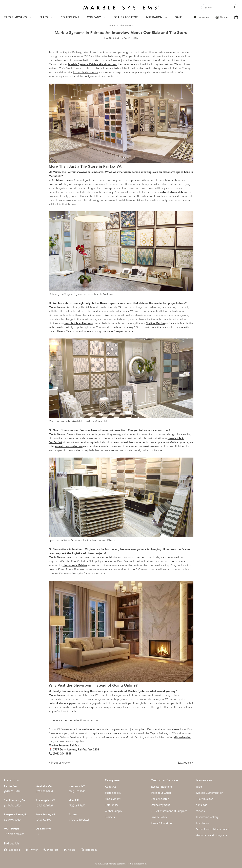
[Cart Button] (236, 17)
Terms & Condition (162, 823)
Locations (201, 17)
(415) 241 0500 (12, 806)
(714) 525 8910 (44, 791)
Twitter (32, 850)
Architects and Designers (212, 835)
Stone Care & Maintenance (213, 829)
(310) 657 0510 (44, 806)
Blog (199, 787)
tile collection (183, 737)
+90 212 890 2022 (79, 820)
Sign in (221, 17)
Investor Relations (162, 787)
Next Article (184, 763)
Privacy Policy (159, 817)
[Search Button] (234, 7)
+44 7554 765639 (14, 834)
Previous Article (61, 763)
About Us (111, 787)
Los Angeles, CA (46, 800)
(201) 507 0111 (44, 820)
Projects (110, 817)
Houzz (70, 850)
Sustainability (113, 793)
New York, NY (77, 786)
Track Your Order (161, 793)
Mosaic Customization (210, 793)
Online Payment (160, 805)
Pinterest (51, 850)
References (112, 805)
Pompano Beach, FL (16, 815)
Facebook (12, 850)
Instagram (89, 850)
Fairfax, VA (10, 786)
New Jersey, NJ (46, 815)
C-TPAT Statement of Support (169, 811)
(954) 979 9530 (12, 820)
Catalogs (202, 805)
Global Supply (113, 811)
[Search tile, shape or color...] (221, 8)
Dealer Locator (160, 799)
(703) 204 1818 (12, 791)
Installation (203, 823)
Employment (113, 799)
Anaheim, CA (44, 786)
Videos (200, 811)
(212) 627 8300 (77, 791)
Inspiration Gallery (207, 817)
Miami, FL (74, 800)
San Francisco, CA (15, 800)
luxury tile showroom (86, 72)
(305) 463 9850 (77, 806)
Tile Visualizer (205, 799)
